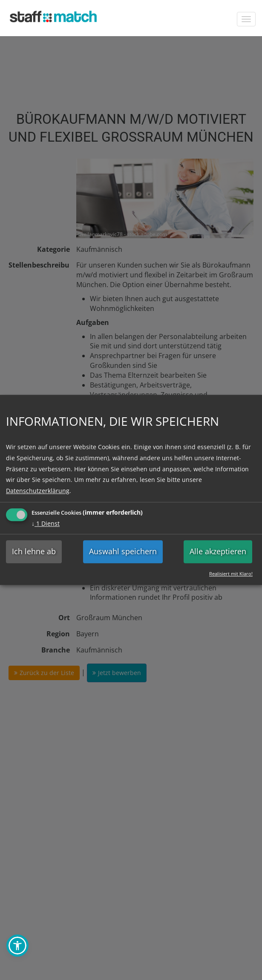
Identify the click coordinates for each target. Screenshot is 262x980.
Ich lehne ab (34, 552)
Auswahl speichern (123, 552)
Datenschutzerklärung (38, 491)
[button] (17, 946)
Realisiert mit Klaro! (231, 574)
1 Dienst (46, 524)
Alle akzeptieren (218, 552)
